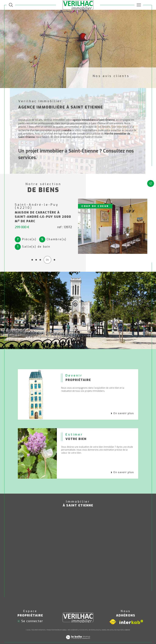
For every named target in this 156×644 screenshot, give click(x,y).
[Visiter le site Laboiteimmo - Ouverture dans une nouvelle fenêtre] (78, 635)
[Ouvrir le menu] (139, 5)
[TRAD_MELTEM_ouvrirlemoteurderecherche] (11, 5)
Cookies (127, 624)
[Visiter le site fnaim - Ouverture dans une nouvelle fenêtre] (113, 616)
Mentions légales (95, 624)
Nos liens (110, 624)
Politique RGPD (119, 624)
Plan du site (83, 624)
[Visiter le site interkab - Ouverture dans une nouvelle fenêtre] (131, 616)
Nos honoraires (73, 624)
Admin (104, 624)
